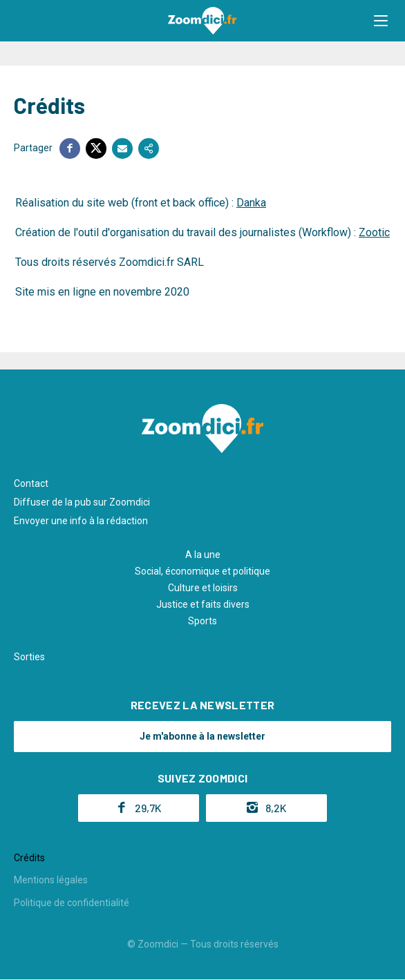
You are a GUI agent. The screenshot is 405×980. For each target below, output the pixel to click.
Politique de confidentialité (72, 903)
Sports (202, 621)
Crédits (29, 858)
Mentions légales (51, 880)
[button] (381, 21)
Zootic (374, 232)
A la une (203, 555)
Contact (31, 483)
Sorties (29, 657)
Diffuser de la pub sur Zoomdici (82, 502)
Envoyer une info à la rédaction (81, 521)
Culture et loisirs (203, 588)
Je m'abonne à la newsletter (202, 736)
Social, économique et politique (202, 571)
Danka (251, 203)
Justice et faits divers (203, 604)
